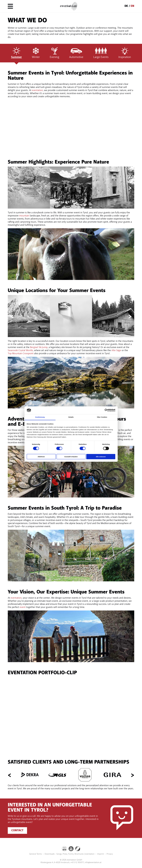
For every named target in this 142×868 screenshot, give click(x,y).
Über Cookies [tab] (102, 417)
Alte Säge (116, 350)
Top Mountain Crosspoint (21, 354)
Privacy (110, 854)
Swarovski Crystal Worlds (20, 350)
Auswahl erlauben (71, 457)
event (23, 607)
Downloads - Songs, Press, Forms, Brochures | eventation (70, 854)
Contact (17, 831)
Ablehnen (41, 457)
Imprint (101, 854)
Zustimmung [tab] (40, 417)
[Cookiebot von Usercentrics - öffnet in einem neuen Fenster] (106, 410)
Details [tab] (71, 417)
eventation (37, 90)
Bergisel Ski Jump (39, 347)
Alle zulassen (101, 457)
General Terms (36, 854)
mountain (24, 216)
